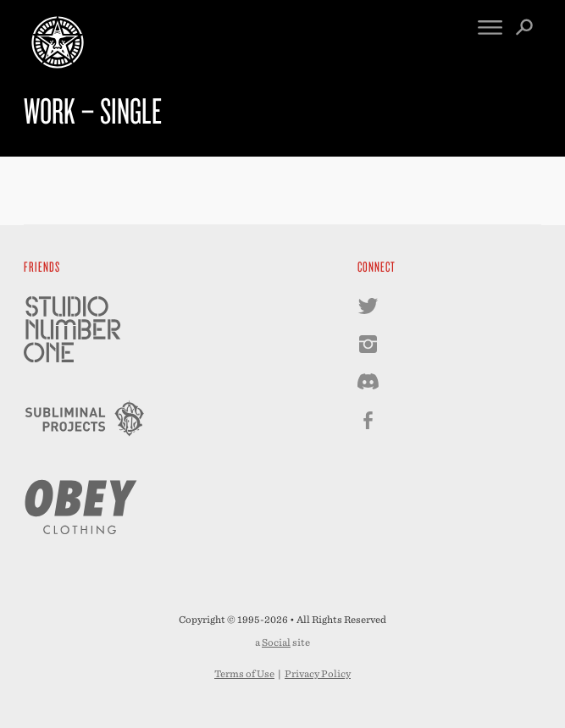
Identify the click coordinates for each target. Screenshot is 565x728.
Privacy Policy (318, 674)
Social (276, 643)
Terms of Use (244, 674)
